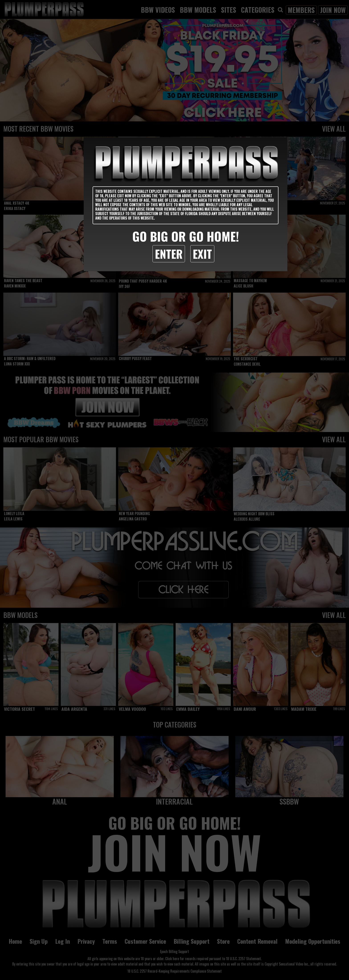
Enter (169, 254)
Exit (202, 254)
